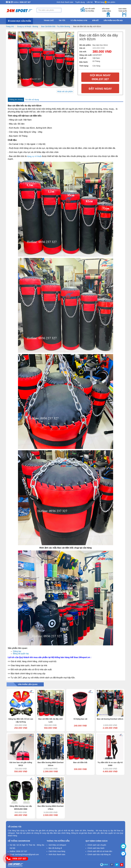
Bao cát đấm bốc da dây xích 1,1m (51, 720)
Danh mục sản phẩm (20, 21)
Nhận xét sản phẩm (65, 91)
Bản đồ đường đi (55, 848)
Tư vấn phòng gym (79, 20)
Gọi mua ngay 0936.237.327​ (100, 77)
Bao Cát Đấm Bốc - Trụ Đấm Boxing (56, 26)
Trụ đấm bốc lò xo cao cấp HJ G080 (110, 764)
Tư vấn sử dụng (32, 100)
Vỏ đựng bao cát (80, 719)
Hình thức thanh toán (65, 2)
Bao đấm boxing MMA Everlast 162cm (50, 764)
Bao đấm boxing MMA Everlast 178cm (50, 808)
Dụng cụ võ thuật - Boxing (28, 26)
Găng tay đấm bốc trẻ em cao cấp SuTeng (21, 720)
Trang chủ (10, 26)
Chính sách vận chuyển (97, 845)
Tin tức (62, 20)
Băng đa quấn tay (21, 654)
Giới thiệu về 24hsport (57, 845)
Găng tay (17, 651)
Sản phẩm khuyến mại (113, 20)
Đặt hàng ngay (100, 89)
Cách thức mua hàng (57, 851)
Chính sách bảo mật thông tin (99, 854)
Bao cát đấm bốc (80, 762)
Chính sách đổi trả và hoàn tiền (100, 851)
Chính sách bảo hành (96, 848)
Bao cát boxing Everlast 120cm (110, 719)
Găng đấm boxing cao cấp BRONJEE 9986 (21, 808)
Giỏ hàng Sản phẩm (105, 2)
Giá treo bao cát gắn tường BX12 (21, 764)
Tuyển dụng (80, 2)
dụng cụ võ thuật (34, 156)
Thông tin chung (16, 100)
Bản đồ (95, 20)
